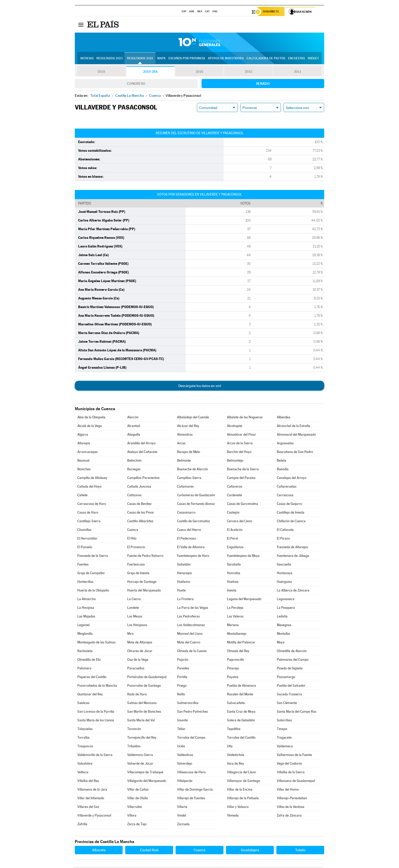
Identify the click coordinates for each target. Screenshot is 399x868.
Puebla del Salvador (291, 686)
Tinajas (282, 730)
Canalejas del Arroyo (292, 479)
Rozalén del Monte (240, 695)
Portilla (182, 678)
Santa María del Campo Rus (297, 712)
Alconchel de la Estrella (294, 427)
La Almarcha (87, 600)
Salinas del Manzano (142, 704)
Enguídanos (235, 548)
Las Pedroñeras (188, 617)
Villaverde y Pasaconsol (94, 816)
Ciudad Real (149, 851)
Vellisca (83, 773)
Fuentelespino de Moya (243, 556)
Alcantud (134, 427)
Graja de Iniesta (138, 574)
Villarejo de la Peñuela (243, 799)
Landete (133, 608)
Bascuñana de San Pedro (295, 453)
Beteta (282, 461)
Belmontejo (235, 461)
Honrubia (234, 574)
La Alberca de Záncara (293, 591)
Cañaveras (235, 487)
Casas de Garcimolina (243, 505)
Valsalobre (85, 764)
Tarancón (134, 730)
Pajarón (183, 660)
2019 (101, 72)
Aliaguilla (134, 435)
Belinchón (134, 461)
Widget (313, 59)
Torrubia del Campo (191, 738)
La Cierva (134, 600)
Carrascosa (285, 496)
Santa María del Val (141, 721)
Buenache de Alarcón (193, 470)
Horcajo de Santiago (142, 582)
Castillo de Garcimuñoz (194, 522)
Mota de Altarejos (140, 643)
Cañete (82, 496)
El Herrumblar (87, 539)
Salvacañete (236, 704)
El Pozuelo (85, 548)
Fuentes (83, 565)
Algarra (83, 435)
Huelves (233, 582)
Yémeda (233, 816)
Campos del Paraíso (241, 479)
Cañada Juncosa (139, 487)
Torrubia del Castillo (241, 738)
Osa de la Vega (138, 660)
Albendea (284, 418)
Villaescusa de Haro (191, 773)
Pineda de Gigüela (290, 669)
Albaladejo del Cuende (193, 418)
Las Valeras (235, 617)
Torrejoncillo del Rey (142, 738)
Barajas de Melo (189, 453)
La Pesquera (286, 608)
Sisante (182, 721)
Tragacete (284, 738)
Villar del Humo (288, 790)
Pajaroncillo (236, 660)
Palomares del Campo (293, 660)
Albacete (99, 851)
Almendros (185, 435)
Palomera (84, 669)
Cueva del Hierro (189, 531)
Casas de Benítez (139, 505)
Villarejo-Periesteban (292, 799)
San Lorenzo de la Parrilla (96, 712)
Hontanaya (285, 574)
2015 (249, 72)
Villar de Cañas (138, 790)
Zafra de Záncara (289, 816)
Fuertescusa (136, 565)
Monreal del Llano (190, 634)
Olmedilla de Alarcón (292, 652)
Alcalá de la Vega (90, 427)
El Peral (232, 539)
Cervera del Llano (240, 522)
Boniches (84, 470)
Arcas (181, 444)
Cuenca (133, 531)
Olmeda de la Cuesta (192, 652)
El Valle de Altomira (191, 548)
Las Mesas (135, 617)
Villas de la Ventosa (291, 808)
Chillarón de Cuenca (291, 522)
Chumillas (84, 531)
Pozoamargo (286, 678)
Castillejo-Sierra (89, 522)
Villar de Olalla (138, 799)
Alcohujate (235, 427)
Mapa (161, 59)
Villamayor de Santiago (244, 782)
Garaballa (234, 565)
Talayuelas (85, 730)
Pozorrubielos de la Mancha (97, 686)
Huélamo (184, 582)
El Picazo (283, 539)
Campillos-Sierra (189, 479)
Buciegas (134, 470)
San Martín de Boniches (144, 712)
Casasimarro (186, 513)
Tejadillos (234, 730)
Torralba (83, 738)
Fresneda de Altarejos (292, 548)
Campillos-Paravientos (143, 479)
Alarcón (133, 418)
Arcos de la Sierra (240, 444)
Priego (182, 686)
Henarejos (184, 574)
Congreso (136, 84)
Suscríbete (272, 12)
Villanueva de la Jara (92, 790)
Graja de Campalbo (91, 574)
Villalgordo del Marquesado (147, 782)
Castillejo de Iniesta (291, 513)
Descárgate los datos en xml (200, 387)
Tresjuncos (85, 747)
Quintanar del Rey (90, 695)
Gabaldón (184, 565)
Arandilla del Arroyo (141, 444)
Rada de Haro (137, 695)
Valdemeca (285, 747)
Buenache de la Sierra (243, 470)
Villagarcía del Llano (241, 773)
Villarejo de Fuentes (191, 799)
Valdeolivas (185, 756)
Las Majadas (86, 617)
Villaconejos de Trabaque (145, 773)
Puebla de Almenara (241, 686)
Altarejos (84, 444)
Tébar (181, 730)
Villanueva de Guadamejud (296, 782)
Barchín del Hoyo (239, 453)
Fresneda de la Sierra (93, 556)
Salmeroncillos (188, 704)
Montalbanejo (237, 634)
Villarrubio (135, 808)
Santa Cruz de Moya (241, 712)
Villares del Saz (88, 808)
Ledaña (282, 617)
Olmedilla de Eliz (89, 660)
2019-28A (151, 72)
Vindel (182, 816)
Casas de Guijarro (289, 505)
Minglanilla (85, 634)
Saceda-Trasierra (289, 695)
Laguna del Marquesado (244, 600)
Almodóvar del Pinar (241, 435)
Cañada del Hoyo (89, 487)
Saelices (83, 704)
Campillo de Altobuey (92, 479)
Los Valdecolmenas (191, 626)
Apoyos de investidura (226, 59)
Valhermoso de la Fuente (294, 756)
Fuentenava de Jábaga (293, 556)
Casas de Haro (88, 513)
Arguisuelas (285, 444)
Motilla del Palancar (241, 643)
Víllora (132, 816)
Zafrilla (82, 825)
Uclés (181, 747)
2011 (298, 72)
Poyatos (233, 678)
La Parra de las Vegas (193, 608)
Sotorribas (284, 721)
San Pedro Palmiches (193, 712)
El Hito (132, 539)
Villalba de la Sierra (291, 773)
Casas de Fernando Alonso (196, 505)
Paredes (183, 669)
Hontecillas (85, 582)
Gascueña (284, 565)
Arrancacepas (88, 453)
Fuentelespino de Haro (193, 556)
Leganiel (83, 626)
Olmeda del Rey (238, 652)
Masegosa (284, 626)
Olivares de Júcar (140, 652)
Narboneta (85, 652)
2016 (199, 72)
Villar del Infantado (91, 799)
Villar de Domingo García (195, 790)
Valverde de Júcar (140, 764)
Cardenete (234, 496)
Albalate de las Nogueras (245, 418)
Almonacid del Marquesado (296, 435)
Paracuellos (136, 669)
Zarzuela (183, 825)
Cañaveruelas (287, 487)
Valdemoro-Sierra (140, 756)
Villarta (182, 808)
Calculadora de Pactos (266, 59)
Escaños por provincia (187, 59)
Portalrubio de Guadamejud (147, 678)
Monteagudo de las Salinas (96, 643)
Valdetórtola (236, 756)
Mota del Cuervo (189, 643)
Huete (181, 591)
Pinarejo (233, 669)
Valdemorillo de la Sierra (95, 756)
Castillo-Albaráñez (140, 522)
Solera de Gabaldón (241, 721)
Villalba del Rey (88, 782)
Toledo (300, 851)
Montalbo (283, 634)
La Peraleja (235, 608)
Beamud (83, 461)
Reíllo (181, 695)
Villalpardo (185, 782)
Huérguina (284, 582)
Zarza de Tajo (137, 825)
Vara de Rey (236, 764)
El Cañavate (285, 531)
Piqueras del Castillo (92, 678)
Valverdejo (185, 764)
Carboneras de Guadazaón (196, 496)
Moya (281, 643)
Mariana (233, 626)
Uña (230, 747)
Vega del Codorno (289, 764)
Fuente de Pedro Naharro (145, 556)
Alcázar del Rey (188, 427)
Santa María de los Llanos (96, 721)
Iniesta (232, 591)
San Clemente (287, 704)
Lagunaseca (286, 600)
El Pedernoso (187, 539)
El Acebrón (235, 531)
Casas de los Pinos (140, 513)
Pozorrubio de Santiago (144, 686)
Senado (263, 84)
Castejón (233, 513)
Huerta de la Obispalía (93, 591)
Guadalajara (250, 851)
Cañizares (134, 496)
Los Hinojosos (137, 626)
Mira (130, 634)
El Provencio (136, 548)
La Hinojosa (86, 608)
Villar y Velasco (238, 808)
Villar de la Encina (240, 790)
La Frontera (185, 600)
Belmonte (184, 461)
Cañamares (185, 487)
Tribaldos (134, 747)
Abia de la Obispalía (91, 418)
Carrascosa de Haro (92, 505)
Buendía (283, 470)
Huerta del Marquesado (144, 591)
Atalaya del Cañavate (142, 453)
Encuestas (296, 59)
